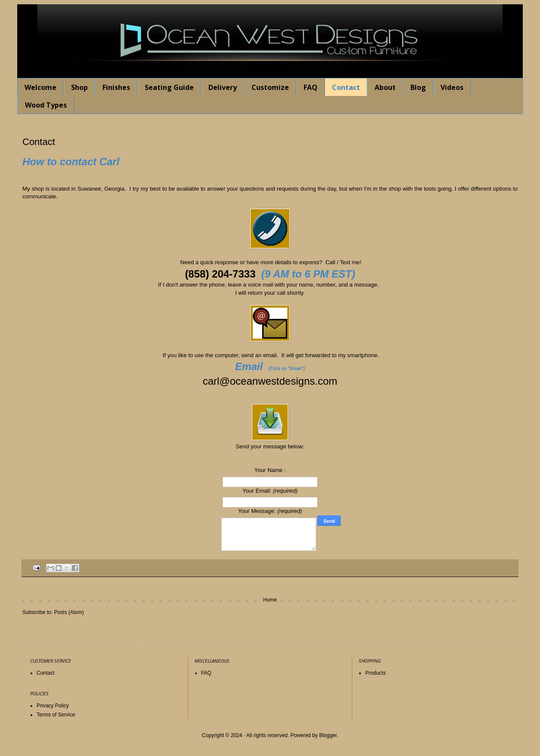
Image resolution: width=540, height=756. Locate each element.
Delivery (223, 87)
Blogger (328, 735)
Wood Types (46, 105)
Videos (452, 87)
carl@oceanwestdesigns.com (270, 381)
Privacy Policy (53, 706)
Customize (270, 87)
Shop (79, 87)
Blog (418, 87)
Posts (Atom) (69, 612)
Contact (346, 87)
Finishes (116, 87)
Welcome (40, 87)
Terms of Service (56, 715)
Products (375, 673)
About (385, 87)
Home (270, 600)
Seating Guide (169, 87)
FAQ (310, 87)
